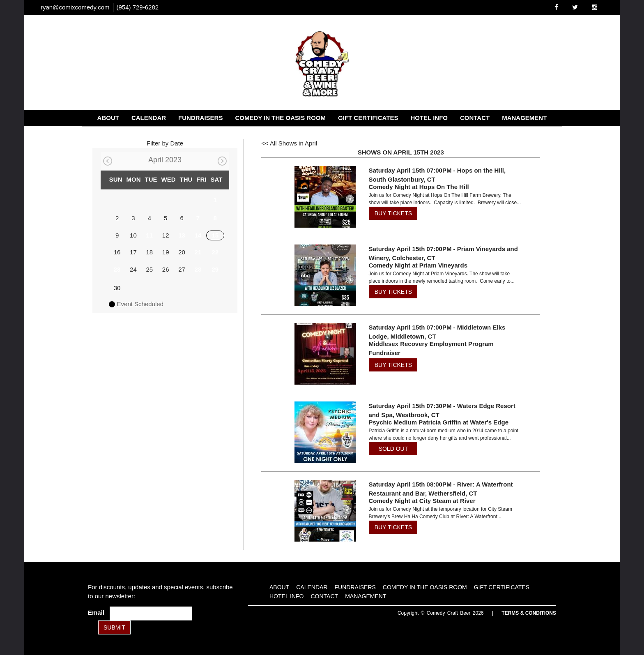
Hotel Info (429, 118)
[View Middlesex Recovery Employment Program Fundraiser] (323, 354)
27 (182, 269)
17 (133, 252)
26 (166, 269)
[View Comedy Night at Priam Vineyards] (323, 275)
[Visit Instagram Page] (595, 7)
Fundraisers (200, 118)
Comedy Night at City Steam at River (422, 501)
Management (524, 118)
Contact (475, 118)
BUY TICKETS (393, 213)
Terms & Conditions (529, 613)
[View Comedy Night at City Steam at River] (323, 511)
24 (133, 269)
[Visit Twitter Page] (575, 7)
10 (133, 235)
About (108, 118)
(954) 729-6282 (138, 7)
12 (166, 235)
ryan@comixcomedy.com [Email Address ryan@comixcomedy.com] (75, 7)
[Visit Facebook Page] (556, 7)
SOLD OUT (393, 449)
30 (117, 288)
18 (149, 252)
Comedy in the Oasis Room (280, 118)
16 (117, 252)
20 (182, 252)
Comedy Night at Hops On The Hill (419, 187)
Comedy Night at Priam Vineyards (418, 265)
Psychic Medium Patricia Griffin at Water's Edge (438, 422)
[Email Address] (151, 613)
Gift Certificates (368, 118)
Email (98, 612)
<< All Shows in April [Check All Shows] (289, 143)
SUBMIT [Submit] (114, 627)
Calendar (149, 118)
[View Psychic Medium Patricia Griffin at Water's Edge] (323, 432)
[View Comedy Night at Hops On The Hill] (323, 197)
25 (149, 269)
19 (166, 252)
